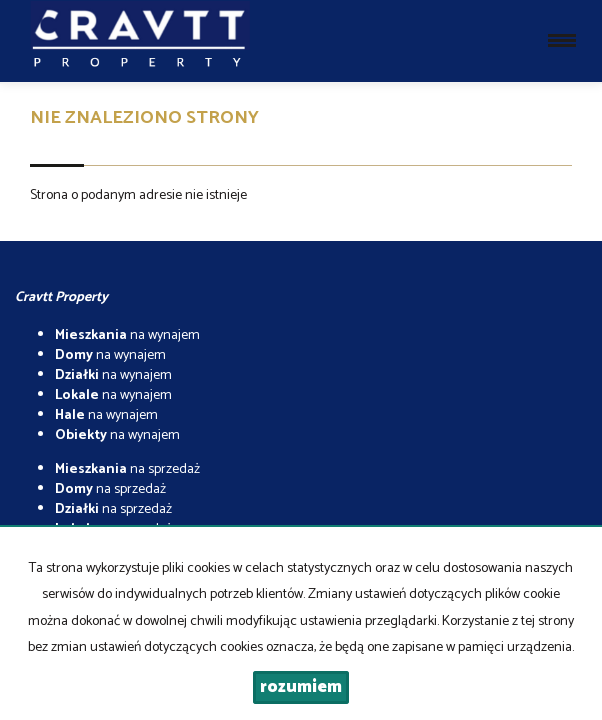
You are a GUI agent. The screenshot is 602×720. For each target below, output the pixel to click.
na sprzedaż (127, 469)
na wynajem (127, 335)
